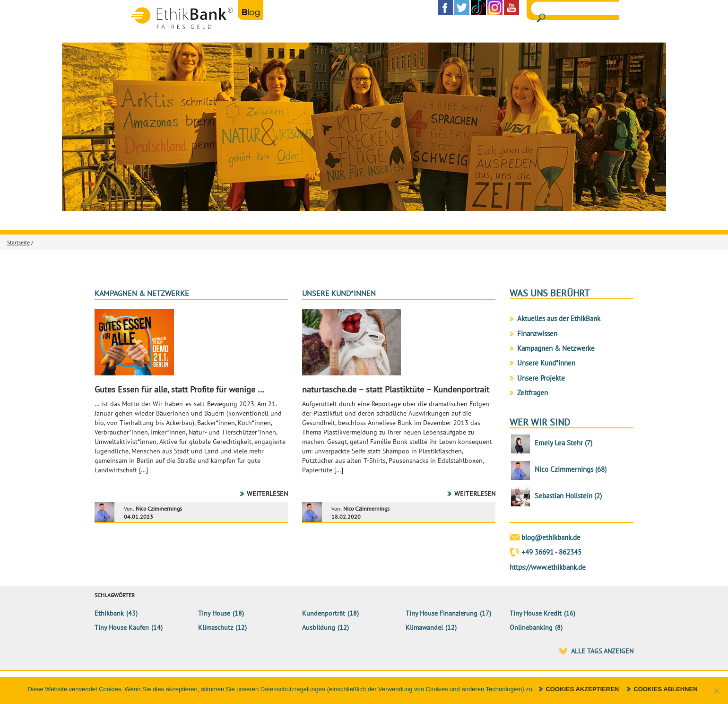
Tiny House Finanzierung (442, 613)
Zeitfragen (533, 393)
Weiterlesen (267, 494)
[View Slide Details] (364, 127)
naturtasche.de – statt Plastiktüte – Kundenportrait (396, 389)
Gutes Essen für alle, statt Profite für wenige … (179, 389)
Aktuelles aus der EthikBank (559, 318)
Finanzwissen (537, 334)
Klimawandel (424, 627)
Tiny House (214, 613)
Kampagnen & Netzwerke (142, 293)
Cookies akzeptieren (582, 689)
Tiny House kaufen (122, 627)
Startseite (18, 242)
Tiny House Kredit (536, 613)
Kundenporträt (324, 613)
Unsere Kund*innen (339, 293)
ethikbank (109, 613)
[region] (364, 127)
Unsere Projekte (541, 378)
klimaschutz (216, 627)
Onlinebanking (531, 627)
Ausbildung (319, 627)
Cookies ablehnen (665, 689)
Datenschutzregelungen (293, 689)
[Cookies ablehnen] (716, 691)
